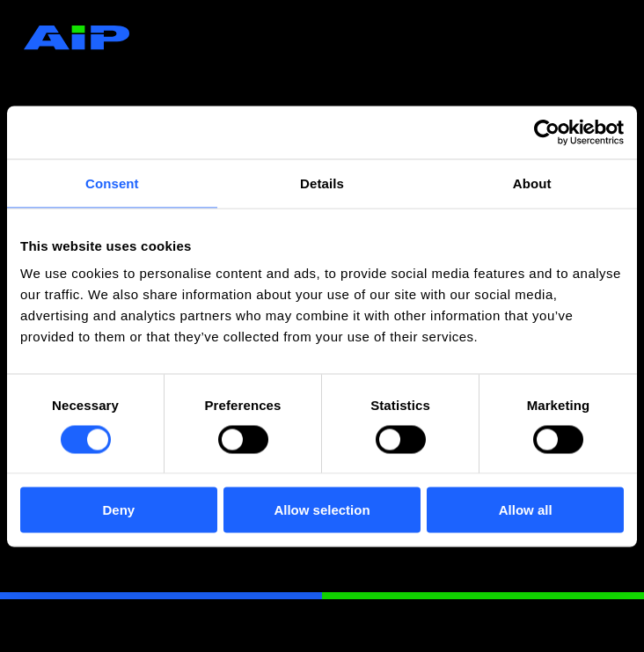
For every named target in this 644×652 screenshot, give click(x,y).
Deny (118, 510)
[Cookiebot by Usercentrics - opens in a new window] (547, 132)
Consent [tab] (112, 183)
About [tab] (532, 183)
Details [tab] (322, 183)
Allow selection (322, 510)
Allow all (526, 510)
